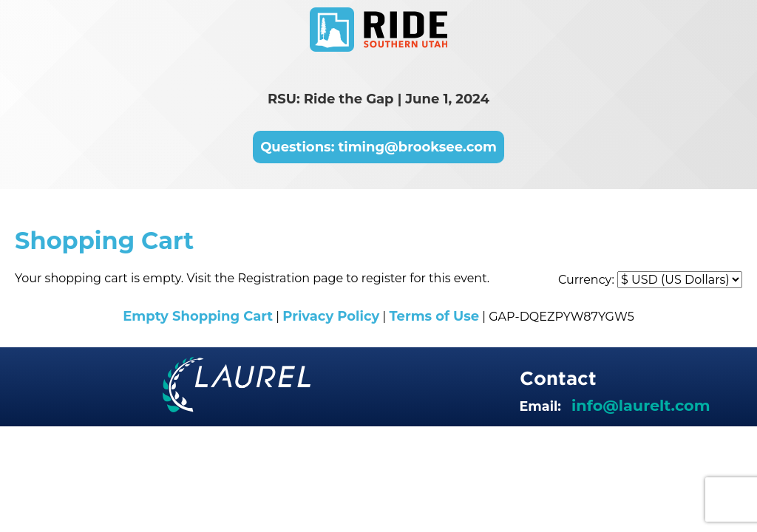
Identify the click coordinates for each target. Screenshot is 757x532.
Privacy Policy (331, 316)
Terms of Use (434, 316)
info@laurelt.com (641, 405)
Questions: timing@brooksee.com (378, 147)
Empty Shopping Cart (198, 316)
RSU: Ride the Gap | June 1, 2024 (378, 99)
